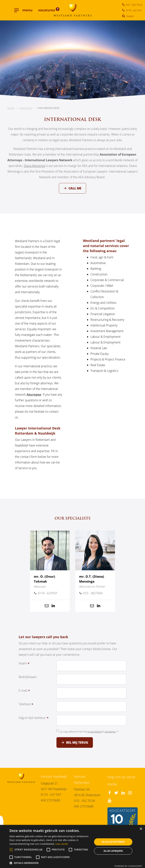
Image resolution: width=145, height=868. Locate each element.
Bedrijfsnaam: (28, 679)
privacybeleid (94, 734)
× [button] (141, 829)
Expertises (26, 108)
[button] (50, 863)
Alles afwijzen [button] (113, 851)
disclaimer (110, 734)
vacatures (49, 10)
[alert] (72, 846)
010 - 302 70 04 (84, 801)
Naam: (23, 666)
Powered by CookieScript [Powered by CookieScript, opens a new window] (128, 866)
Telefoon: (25, 706)
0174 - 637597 (46, 596)
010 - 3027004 (91, 596)
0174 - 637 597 (51, 795)
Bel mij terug (77, 745)
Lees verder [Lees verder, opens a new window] (62, 844)
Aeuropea (34, 397)
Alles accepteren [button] (113, 842)
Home (11, 108)
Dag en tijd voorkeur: (33, 720)
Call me (75, 188)
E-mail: (23, 693)
